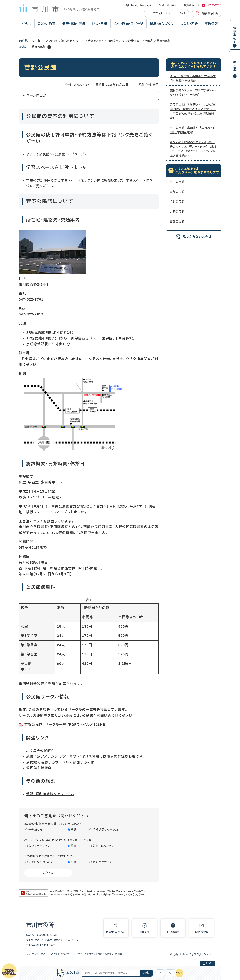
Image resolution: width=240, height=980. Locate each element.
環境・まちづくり (162, 24)
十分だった (36, 830)
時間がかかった (103, 862)
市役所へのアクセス (116, 932)
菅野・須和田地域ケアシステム (50, 794)
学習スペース (136, 180)
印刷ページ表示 (149, 85)
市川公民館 (177, 182)
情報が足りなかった (105, 830)
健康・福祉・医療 (74, 24)
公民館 (149, 41)
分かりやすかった (40, 846)
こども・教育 (47, 24)
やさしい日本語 (167, 5)
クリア (179, 973)
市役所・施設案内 (132, 41)
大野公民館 (177, 212)
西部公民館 (177, 222)
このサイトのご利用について (55, 954)
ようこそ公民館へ (40, 154)
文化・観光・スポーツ (128, 24)
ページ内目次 (37, 96)
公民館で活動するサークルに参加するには (60, 762)
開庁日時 (144, 932)
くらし (26, 24)
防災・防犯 (100, 24)
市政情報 (211, 24)
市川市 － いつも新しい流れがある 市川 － (58, 41)
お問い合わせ (201, 932)
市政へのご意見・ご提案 (110, 954)
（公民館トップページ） (70, 154)
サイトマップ (32, 954)
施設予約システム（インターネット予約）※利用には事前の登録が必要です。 (86, 756)
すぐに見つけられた (41, 862)
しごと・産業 (189, 24)
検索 (146, 973)
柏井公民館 (177, 202)
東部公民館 (177, 192)
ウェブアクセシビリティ (84, 954)
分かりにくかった (104, 846)
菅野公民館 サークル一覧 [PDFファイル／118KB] (66, 725)
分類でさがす (96, 41)
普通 (74, 830)
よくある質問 (173, 932)
